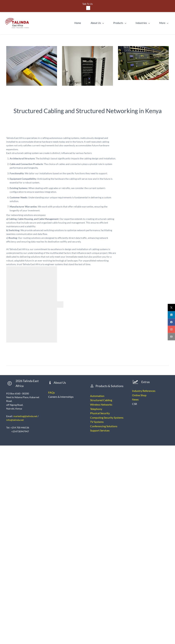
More (164, 23)
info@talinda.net (15, 420)
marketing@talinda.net (25, 416)
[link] (32, 48)
